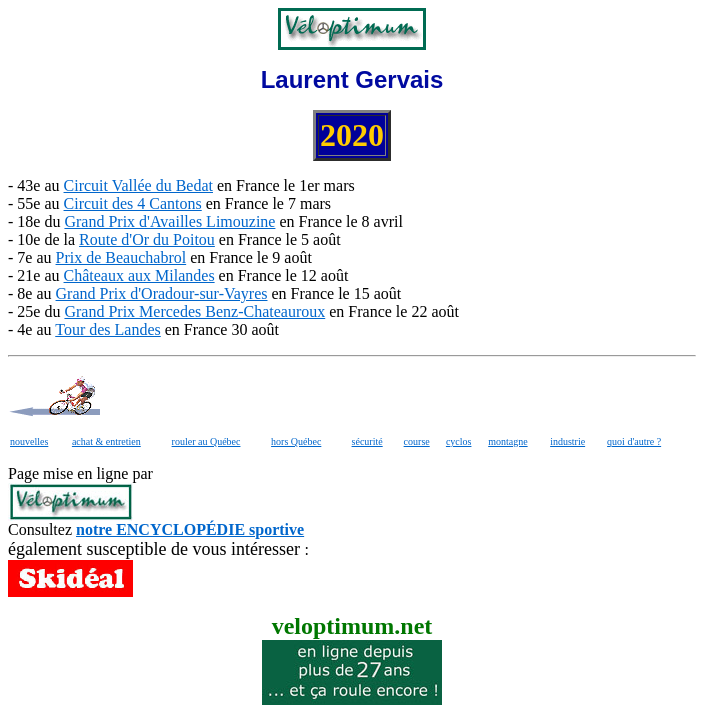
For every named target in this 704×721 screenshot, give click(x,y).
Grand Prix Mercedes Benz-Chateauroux (194, 311)
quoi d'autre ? (634, 441)
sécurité (367, 441)
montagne (507, 441)
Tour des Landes (108, 329)
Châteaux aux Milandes (139, 275)
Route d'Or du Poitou (147, 239)
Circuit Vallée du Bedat (138, 185)
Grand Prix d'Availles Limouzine (169, 221)
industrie (567, 441)
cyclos (459, 441)
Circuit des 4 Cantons (133, 203)
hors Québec (296, 441)
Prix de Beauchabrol (121, 257)
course (417, 441)
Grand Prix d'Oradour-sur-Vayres (162, 293)
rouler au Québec (206, 441)
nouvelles (29, 441)
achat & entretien (106, 441)
